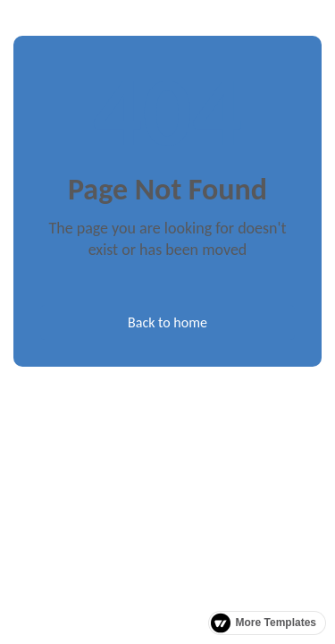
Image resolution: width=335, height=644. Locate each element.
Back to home (167, 322)
